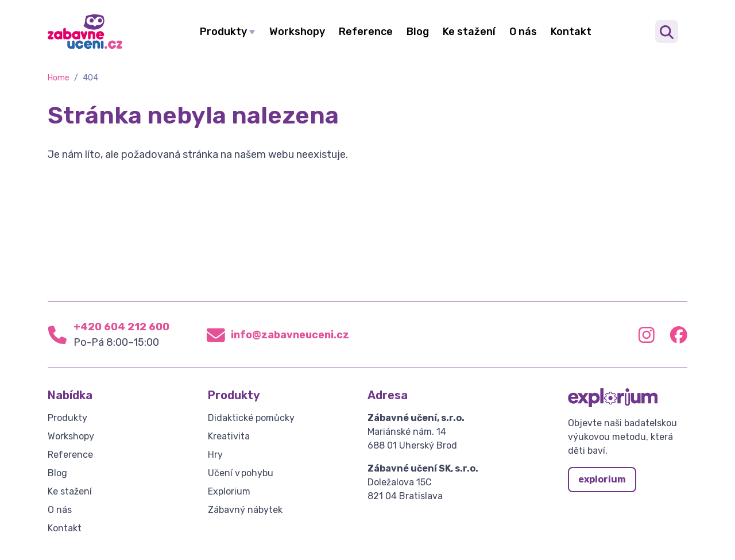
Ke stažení (469, 32)
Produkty (223, 32)
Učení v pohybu (241, 473)
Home (59, 78)
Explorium (229, 491)
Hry (215, 455)
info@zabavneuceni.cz (290, 335)
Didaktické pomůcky (251, 418)
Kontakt (571, 32)
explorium (602, 479)
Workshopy (297, 32)
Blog (418, 32)
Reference (366, 32)
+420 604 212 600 (121, 327)
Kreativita (229, 436)
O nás (523, 32)
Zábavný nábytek (245, 510)
